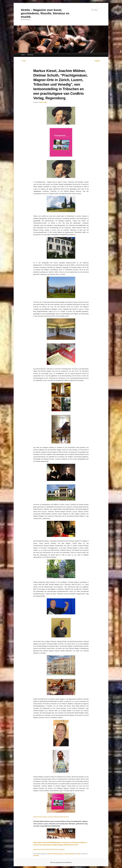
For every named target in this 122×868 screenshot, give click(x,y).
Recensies (30, 55)
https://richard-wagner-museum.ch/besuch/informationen (51, 817)
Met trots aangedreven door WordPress (61, 863)
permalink (36, 855)
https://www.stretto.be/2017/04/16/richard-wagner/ (49, 849)
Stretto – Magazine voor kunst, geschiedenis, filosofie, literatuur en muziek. (45, 13)
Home (23, 55)
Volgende (98, 61)
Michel (78, 854)
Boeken (50, 854)
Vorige (23, 61)
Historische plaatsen (58, 854)
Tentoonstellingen (69, 854)
